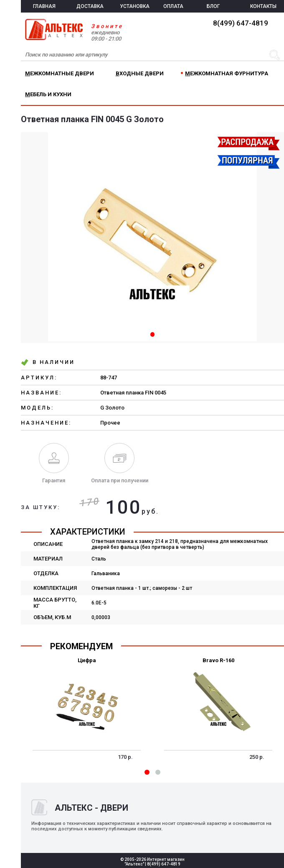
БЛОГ (213, 6)
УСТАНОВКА (135, 6)
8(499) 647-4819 (241, 23)
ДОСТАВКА (90, 6)
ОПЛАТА (173, 6)
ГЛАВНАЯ (44, 6)
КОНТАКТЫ (263, 6)
